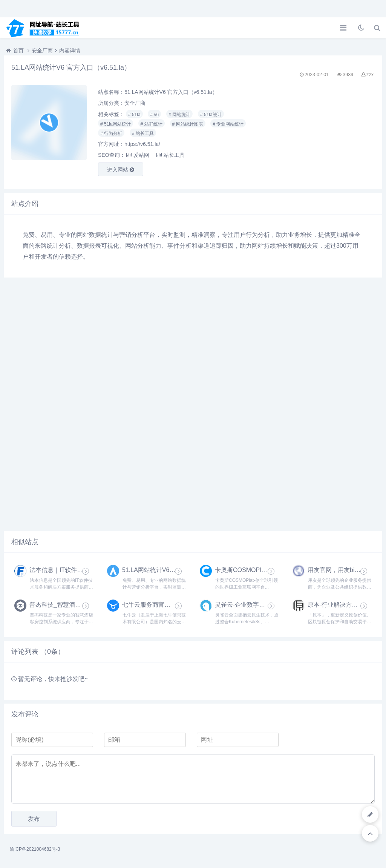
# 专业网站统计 (228, 124)
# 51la (134, 115)
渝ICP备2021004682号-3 (35, 849)
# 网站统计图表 (188, 124)
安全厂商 (42, 51)
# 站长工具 (143, 133)
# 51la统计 (211, 115)
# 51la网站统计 (116, 124)
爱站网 (138, 155)
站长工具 (171, 155)
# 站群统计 (152, 124)
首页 (18, 51)
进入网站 (121, 170)
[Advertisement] (317, 133)
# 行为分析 (111, 133)
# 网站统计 (179, 115)
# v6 (154, 115)
